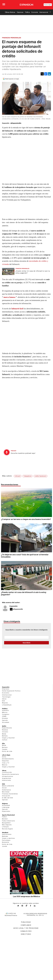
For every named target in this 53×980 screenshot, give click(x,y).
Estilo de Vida (7, 844)
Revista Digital (48, 5)
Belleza (5, 736)
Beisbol (5, 819)
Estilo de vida (7, 751)
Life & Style (6, 755)
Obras (4, 699)
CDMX (4, 716)
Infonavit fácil (17, 309)
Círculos (5, 732)
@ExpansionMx (16, 123)
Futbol (4, 817)
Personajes (6, 840)
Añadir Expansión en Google (12, 79)
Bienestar (6, 842)
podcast (14, 451)
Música (5, 765)
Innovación (6, 796)
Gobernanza (6, 790)
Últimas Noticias (10, 12)
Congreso (6, 714)
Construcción (7, 772)
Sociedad (6, 722)
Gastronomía (7, 834)
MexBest (5, 832)
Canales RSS (26, 931)
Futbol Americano (9, 821)
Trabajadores (27, 476)
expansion (36, 906)
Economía (35, 12)
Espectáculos (7, 728)
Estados (5, 718)
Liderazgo (6, 807)
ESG (4, 701)
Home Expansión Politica (11, 691)
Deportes (6, 761)
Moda (4, 734)
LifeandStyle (7, 705)
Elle (3, 743)
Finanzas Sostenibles (10, 794)
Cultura (5, 740)
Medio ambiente (8, 786)
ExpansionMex (32, 906)
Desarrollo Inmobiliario (11, 774)
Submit (26, 643)
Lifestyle (5, 827)
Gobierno (5, 710)
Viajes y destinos (9, 838)
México (5, 712)
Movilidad (6, 792)
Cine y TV (6, 763)
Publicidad (26, 922)
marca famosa (9, 297)
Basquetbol (6, 823)
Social (4, 788)
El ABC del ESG (8, 798)
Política (27, 12)
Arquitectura (7, 778)
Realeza (5, 730)
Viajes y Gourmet (8, 738)
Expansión (14, 606)
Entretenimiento (8, 759)
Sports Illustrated (8, 815)
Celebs (5, 749)
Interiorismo (7, 780)
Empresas (20, 12)
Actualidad (6, 805)
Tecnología (6, 697)
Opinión (5, 720)
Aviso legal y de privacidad (26, 928)
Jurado (5, 846)
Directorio (26, 934)
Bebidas (5, 836)
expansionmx (20, 906)
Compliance (26, 925)
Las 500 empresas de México (26, 896)
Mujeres (5, 703)
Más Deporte (7, 825)
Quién (4, 726)
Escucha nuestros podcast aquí (23, 453)
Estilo (4, 757)
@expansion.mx (26, 906)
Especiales (6, 811)
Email (26, 637)
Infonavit (18, 476)
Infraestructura (8, 776)
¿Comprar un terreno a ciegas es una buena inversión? (26, 519)
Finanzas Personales (12, 38)
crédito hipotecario (40, 476)
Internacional (44, 12)
